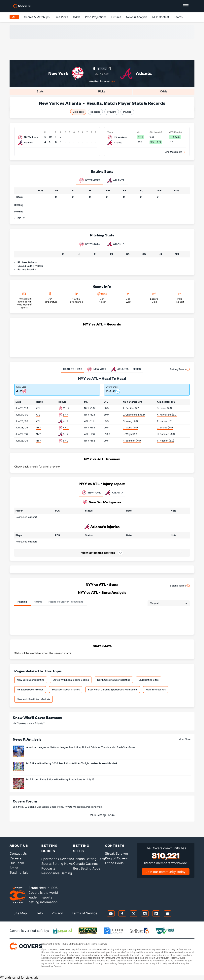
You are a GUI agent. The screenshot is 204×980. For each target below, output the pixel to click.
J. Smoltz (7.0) (165, 428)
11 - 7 (66, 408)
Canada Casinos (85, 864)
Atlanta (144, 73)
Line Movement (173, 152)
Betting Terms (180, 369)
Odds (77, 17)
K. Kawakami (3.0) (167, 415)
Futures (116, 17)
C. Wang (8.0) (130, 428)
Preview (112, 112)
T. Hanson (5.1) (165, 421)
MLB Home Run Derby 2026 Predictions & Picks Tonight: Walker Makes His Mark (72, 763)
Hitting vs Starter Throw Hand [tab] (66, 602)
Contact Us (18, 853)
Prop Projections (96, 17)
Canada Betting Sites (89, 859)
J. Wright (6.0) (131, 434)
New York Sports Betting (31, 680)
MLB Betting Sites (149, 680)
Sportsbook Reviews (57, 859)
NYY (38, 428)
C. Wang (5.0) (130, 421)
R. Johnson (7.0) (132, 441)
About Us (19, 845)
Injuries (127, 112)
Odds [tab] (164, 91)
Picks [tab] (102, 91)
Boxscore (78, 112)
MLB (14, 17)
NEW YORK (91, 493)
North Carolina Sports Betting (114, 680)
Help (39, 913)
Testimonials (19, 872)
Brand (14, 868)
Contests (115, 845)
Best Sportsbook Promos (66, 690)
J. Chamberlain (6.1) (134, 415)
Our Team (17, 863)
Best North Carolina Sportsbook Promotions (113, 690)
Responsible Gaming (57, 873)
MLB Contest (161, 17)
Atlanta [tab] (116, 180)
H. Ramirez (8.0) (166, 434)
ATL (38, 408)
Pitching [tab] (22, 602)
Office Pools (114, 863)
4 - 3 (66, 428)
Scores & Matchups (37, 17)
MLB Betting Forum (102, 815)
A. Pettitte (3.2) (131, 408)
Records (95, 112)
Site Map (20, 913)
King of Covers (116, 858)
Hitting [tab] (38, 602)
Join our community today (166, 872)
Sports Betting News (57, 864)
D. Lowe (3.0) (164, 408)
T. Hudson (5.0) (165, 441)
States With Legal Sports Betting (71, 680)
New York (58, 73)
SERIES (137, 369)
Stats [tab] (40, 91)
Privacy (57, 913)
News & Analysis (137, 17)
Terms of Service (85, 913)
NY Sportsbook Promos (30, 690)
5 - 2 (66, 434)
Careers (15, 858)
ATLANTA (114, 493)
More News (185, 739)
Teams (178, 17)
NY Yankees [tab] (90, 180)
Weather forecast (100, 81)
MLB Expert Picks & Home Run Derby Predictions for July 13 (60, 779)
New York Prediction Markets (34, 699)
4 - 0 (66, 421)
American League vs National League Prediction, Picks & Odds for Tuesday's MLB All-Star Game (81, 747)
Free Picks (61, 17)
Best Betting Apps (87, 868)
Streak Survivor (117, 853)
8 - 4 (66, 415)
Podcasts (48, 868)
